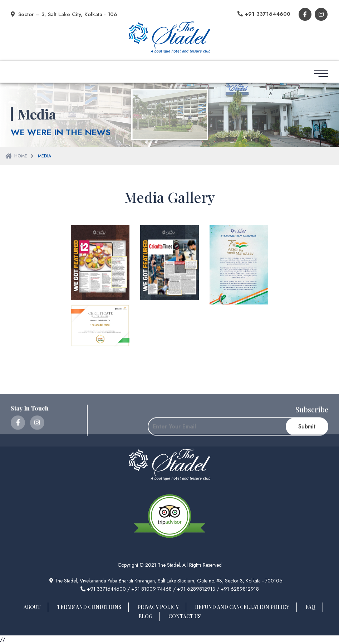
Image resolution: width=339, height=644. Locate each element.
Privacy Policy (158, 607)
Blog (145, 616)
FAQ (310, 607)
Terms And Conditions (89, 607)
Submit (307, 443)
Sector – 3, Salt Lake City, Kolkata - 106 (64, 14)
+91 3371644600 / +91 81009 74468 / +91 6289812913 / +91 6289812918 (170, 589)
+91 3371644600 (264, 14)
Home (21, 156)
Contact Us (185, 616)
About (32, 607)
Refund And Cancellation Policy (242, 607)
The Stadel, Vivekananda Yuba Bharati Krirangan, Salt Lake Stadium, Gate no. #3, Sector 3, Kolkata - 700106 (166, 581)
